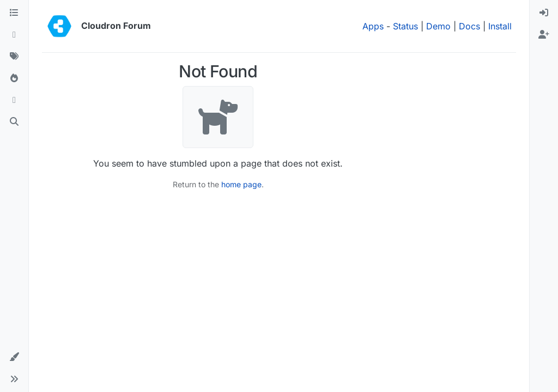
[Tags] (14, 57)
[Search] (14, 122)
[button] (14, 357)
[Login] (544, 13)
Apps (373, 26)
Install (500, 26)
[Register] (544, 35)
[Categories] (14, 13)
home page (241, 184)
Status (405, 26)
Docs (469, 26)
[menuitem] (544, 13)
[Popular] (14, 78)
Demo (438, 26)
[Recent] (14, 35)
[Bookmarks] (14, 100)
